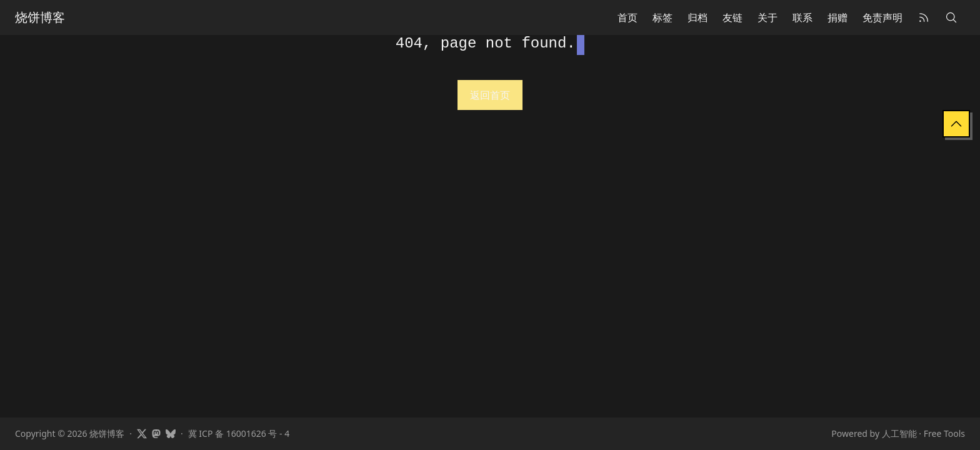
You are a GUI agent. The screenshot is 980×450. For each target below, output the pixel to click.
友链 (732, 17)
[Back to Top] (956, 124)
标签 (662, 17)
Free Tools (944, 433)
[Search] (951, 17)
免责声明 (882, 17)
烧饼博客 (40, 17)
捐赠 (837, 17)
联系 (802, 17)
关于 (767, 17)
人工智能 (899, 433)
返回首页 (490, 95)
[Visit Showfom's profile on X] (142, 434)
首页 (627, 17)
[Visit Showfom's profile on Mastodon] (156, 434)
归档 (697, 17)
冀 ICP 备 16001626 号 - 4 (239, 433)
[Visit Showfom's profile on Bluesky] (171, 434)
